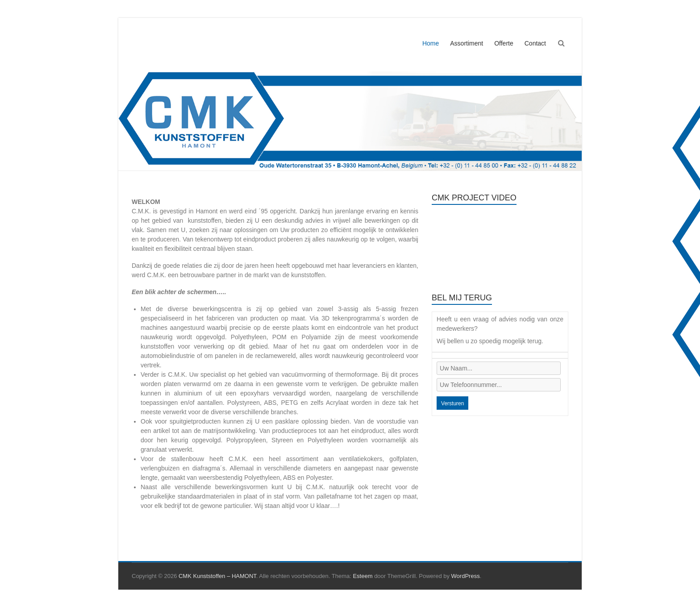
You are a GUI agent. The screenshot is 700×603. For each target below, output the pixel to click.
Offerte (504, 43)
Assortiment (467, 43)
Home (431, 43)
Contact (535, 43)
